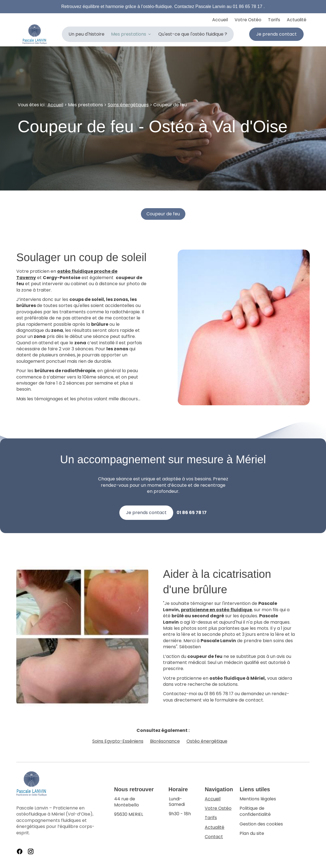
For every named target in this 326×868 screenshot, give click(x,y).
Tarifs (274, 20)
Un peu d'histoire (86, 34)
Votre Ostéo (248, 20)
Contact (214, 837)
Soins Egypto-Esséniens (118, 741)
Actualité (297, 20)
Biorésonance (165, 741)
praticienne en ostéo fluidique (216, 610)
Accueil (220, 20)
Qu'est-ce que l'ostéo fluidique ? (193, 34)
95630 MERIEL (138, 807)
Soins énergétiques (128, 105)
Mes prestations (129, 34)
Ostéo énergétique (207, 741)
